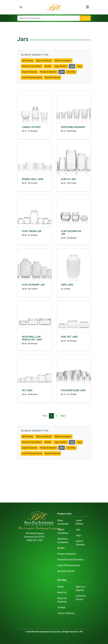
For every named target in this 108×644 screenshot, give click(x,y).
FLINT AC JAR (68, 179)
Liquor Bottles (79, 522)
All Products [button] (28, 61)
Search (85, 18)
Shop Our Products (62, 600)
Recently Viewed (66, 571)
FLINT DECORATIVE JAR (71, 233)
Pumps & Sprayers (67, 554)
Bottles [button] (48, 66)
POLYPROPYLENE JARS (73, 390)
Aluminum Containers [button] (32, 66)
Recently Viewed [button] (52, 77)
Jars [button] (72, 66)
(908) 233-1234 (34, 540)
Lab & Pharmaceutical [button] (32, 77)
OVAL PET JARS (69, 337)
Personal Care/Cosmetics (71, 560)
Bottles (61, 548)
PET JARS (27, 390)
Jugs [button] (79, 66)
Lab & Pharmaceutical (69, 565)
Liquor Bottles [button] (61, 66)
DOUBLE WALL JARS (33, 179)
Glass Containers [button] (44, 61)
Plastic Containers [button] (63, 61)
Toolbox (62, 607)
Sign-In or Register (81, 588)
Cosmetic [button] (71, 72)
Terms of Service (66, 613)
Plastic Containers (63, 531)
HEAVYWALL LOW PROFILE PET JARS (32, 338)
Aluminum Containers (63, 541)
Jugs (78, 535)
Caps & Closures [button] (29, 72)
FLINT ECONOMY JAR (33, 285)
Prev (45, 416)
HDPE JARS (67, 285)
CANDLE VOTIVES (31, 127)
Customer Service (81, 598)
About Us (62, 592)
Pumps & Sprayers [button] (48, 72)
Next (63, 416)
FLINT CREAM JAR (32, 231)
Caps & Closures (80, 543)
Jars (78, 530)
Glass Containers (63, 522)
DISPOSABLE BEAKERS (73, 127)
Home (61, 587)
